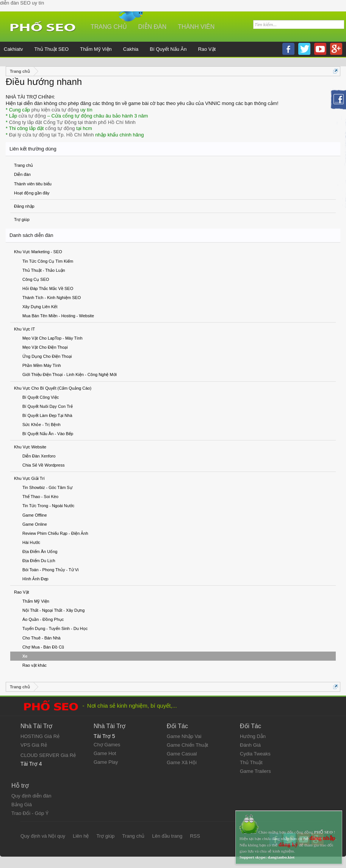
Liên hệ (81, 836)
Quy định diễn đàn (31, 796)
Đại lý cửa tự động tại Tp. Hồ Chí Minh (52, 135)
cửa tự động (32, 116)
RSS (195, 836)
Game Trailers (255, 771)
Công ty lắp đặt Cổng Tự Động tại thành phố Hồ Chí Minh (72, 122)
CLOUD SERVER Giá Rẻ (48, 755)
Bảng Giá (22, 805)
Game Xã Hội (182, 762)
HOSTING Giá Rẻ (40, 736)
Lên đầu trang (167, 836)
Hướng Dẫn (253, 736)
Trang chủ (23, 165)
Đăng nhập (24, 206)
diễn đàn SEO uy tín (22, 3)
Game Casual (182, 754)
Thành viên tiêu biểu (33, 184)
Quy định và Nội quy (43, 836)
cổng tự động (60, 128)
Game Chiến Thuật (187, 745)
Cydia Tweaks (255, 754)
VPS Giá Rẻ (34, 745)
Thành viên (196, 27)
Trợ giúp (22, 219)
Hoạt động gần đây (32, 193)
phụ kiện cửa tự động (55, 110)
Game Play (106, 762)
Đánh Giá (250, 745)
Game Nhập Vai (184, 736)
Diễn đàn (22, 174)
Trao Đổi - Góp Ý (30, 813)
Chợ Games (107, 745)
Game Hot (105, 753)
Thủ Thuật (251, 762)
